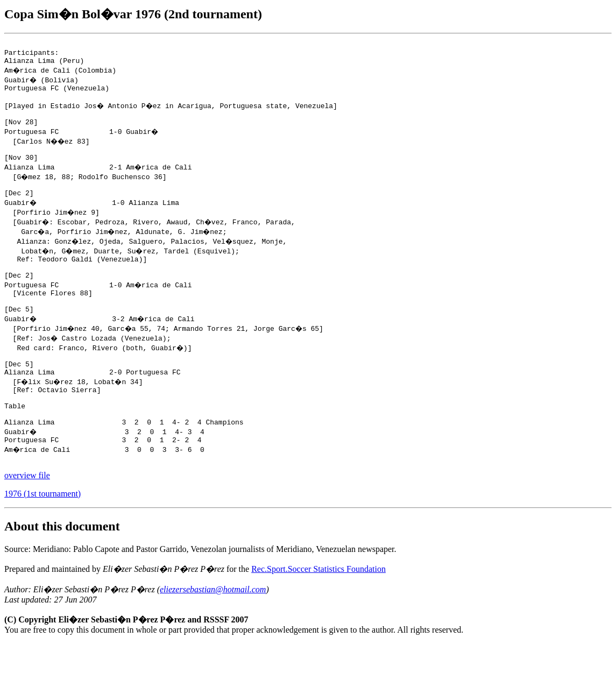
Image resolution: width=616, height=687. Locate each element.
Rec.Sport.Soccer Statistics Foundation (318, 612)
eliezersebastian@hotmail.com (213, 633)
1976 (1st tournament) (43, 537)
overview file (27, 519)
